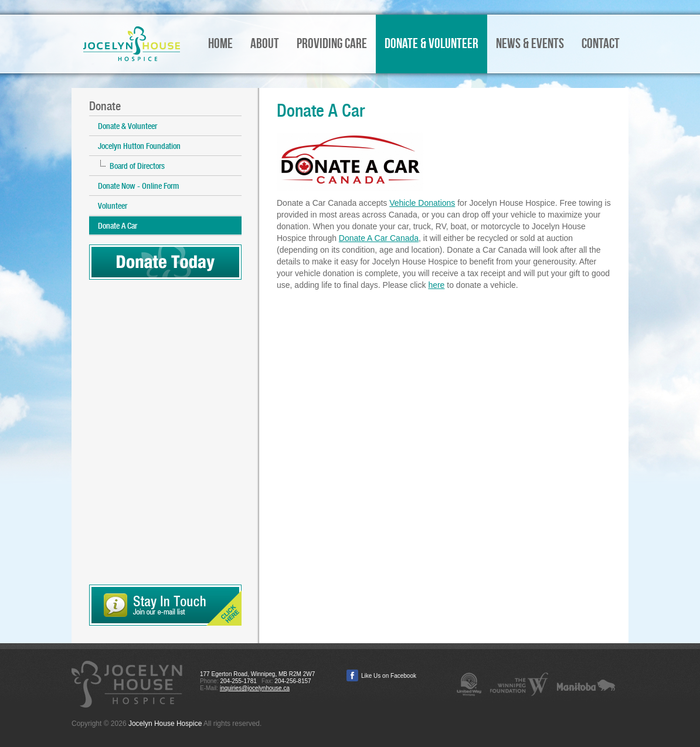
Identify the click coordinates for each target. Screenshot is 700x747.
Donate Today (165, 262)
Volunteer (113, 206)
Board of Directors (137, 166)
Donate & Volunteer (128, 126)
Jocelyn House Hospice (132, 44)
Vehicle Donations (422, 203)
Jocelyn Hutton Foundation (139, 146)
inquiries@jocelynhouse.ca (255, 688)
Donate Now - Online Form (138, 186)
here (436, 285)
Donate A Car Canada (379, 238)
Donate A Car (118, 226)
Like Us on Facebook (389, 676)
